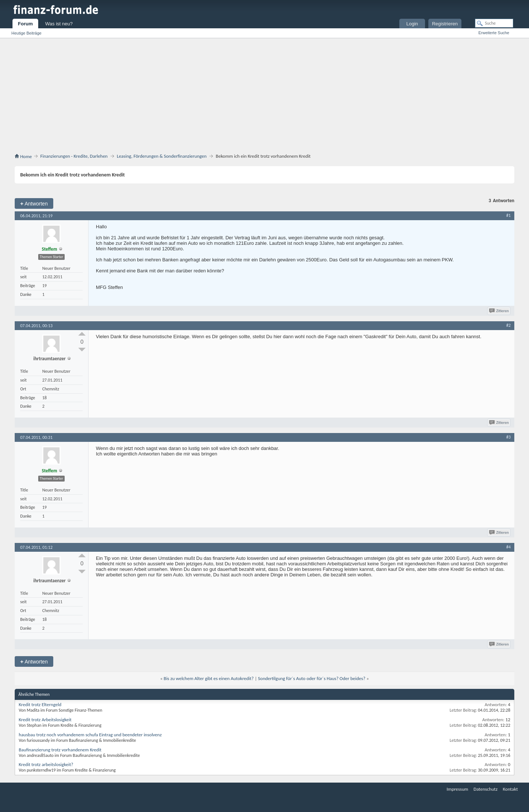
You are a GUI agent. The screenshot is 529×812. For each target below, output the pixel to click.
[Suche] (494, 23)
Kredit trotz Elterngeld (40, 704)
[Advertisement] (264, 93)
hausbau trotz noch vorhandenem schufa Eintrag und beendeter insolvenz (90, 735)
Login (412, 24)
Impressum (458, 789)
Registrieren (445, 24)
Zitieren (499, 311)
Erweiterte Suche (494, 33)
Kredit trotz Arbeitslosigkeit (45, 720)
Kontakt (510, 789)
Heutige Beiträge (26, 33)
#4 (508, 547)
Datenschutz (485, 789)
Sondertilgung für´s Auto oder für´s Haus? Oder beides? (312, 678)
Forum (25, 24)
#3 (508, 437)
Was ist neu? (59, 24)
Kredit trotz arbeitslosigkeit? (46, 764)
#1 (508, 215)
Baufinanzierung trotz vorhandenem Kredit (60, 750)
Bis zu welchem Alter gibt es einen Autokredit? (209, 678)
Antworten (34, 203)
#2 (508, 325)
